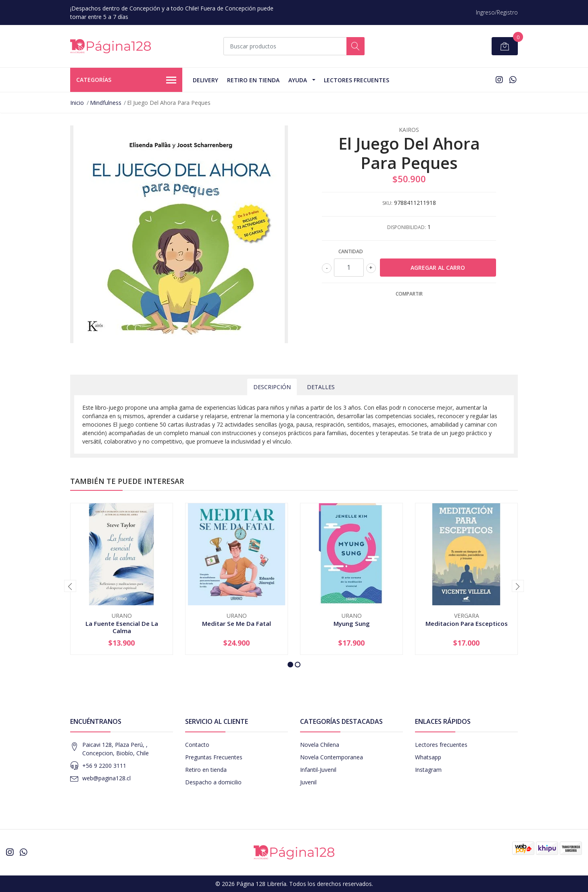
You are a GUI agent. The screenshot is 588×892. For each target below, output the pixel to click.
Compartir (409, 294)
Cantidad (351, 251)
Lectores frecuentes (441, 745)
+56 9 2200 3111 (104, 766)
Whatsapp (428, 757)
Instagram (428, 770)
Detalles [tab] (321, 387)
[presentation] (70, 586)
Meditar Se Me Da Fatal (237, 623)
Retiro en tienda (253, 80)
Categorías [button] (126, 80)
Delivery (205, 80)
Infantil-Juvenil (318, 770)
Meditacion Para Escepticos (467, 623)
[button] (290, 665)
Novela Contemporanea (332, 757)
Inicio (77, 103)
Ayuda (298, 80)
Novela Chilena (320, 745)
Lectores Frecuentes (357, 80)
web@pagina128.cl (106, 778)
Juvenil (308, 782)
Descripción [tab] (272, 387)
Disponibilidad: (407, 227)
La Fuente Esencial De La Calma (122, 627)
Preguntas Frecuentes (214, 757)
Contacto (197, 745)
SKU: (387, 203)
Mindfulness (106, 103)
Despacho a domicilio (213, 782)
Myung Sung (352, 623)
